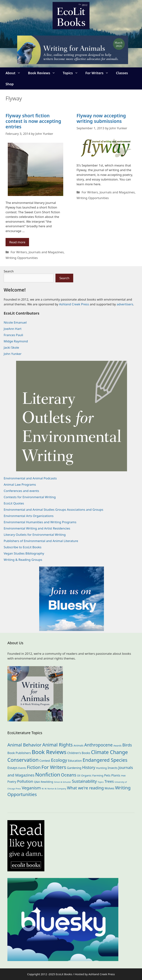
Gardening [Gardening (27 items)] (74, 768)
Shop (10, 84)
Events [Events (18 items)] (22, 768)
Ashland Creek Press (74, 304)
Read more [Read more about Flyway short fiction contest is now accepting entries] (17, 242)
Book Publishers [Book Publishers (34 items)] (19, 753)
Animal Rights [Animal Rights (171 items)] (58, 745)
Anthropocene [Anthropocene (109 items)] (98, 745)
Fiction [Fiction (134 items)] (34, 767)
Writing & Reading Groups (23, 560)
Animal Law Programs (20, 484)
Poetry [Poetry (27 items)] (12, 782)
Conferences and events (21, 491)
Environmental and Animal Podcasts (30, 478)
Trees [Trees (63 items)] (109, 781)
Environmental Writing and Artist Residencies (37, 528)
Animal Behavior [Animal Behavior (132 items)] (24, 745)
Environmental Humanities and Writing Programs (40, 522)
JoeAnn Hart (13, 329)
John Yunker (13, 354)
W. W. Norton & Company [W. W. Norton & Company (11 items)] (54, 789)
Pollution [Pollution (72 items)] (25, 781)
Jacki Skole (11, 347)
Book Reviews (43, 73)
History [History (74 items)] (89, 767)
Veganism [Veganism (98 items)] (31, 788)
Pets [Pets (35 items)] (107, 775)
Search (9, 271)
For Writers (99, 73)
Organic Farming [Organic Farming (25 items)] (92, 775)
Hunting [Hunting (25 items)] (101, 768)
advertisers (125, 304)
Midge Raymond (16, 341)
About (15, 73)
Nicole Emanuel (15, 322)
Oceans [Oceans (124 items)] (69, 775)
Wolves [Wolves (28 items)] (110, 788)
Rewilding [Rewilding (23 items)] (47, 782)
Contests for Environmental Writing (30, 497)
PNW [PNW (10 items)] (123, 776)
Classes (122, 73)
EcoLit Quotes (14, 503)
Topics (72, 73)
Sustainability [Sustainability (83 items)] (84, 781)
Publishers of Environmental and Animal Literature (41, 541)
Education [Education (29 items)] (75, 761)
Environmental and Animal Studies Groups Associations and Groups (53, 510)
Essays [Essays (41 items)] (12, 768)
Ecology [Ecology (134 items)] (59, 760)
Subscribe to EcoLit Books (23, 547)
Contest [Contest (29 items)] (45, 761)
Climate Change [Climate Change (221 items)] (109, 752)
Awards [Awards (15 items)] (118, 746)
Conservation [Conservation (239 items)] (23, 760)
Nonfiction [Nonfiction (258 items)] (48, 775)
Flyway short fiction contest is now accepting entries (33, 121)
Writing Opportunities (22, 258)
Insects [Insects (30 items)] (113, 768)
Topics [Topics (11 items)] (101, 782)
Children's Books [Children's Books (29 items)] (79, 753)
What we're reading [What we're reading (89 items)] (85, 788)
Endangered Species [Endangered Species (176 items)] (105, 760)
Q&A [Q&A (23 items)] (37, 782)
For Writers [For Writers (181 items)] (54, 767)
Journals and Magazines (46, 252)
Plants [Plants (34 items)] (116, 775)
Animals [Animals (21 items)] (79, 745)
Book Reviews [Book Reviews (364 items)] (49, 752)
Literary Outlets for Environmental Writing (35, 535)
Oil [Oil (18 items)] (79, 775)
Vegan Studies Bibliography (24, 553)
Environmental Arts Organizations (29, 516)
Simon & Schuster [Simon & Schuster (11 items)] (62, 782)
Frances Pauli (13, 335)
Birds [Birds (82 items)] (127, 745)
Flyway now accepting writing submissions (101, 118)
